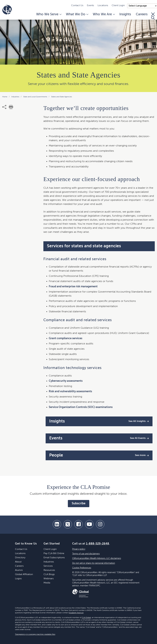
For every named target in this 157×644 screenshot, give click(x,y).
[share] (4, 107)
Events (90, 6)
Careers (142, 14)
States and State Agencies (62, 97)
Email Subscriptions (54, 558)
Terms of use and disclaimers (86, 554)
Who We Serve (49, 14)
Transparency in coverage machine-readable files (35, 634)
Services (48, 566)
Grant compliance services (66, 338)
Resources (49, 570)
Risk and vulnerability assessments (70, 391)
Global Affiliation (24, 574)
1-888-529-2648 (98, 544)
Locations (103, 6)
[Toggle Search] (153, 16)
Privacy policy (79, 549)
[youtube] (89, 524)
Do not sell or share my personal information (94, 563)
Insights (125, 14)
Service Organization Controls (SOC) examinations (81, 407)
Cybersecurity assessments (66, 381)
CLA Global (86, 618)
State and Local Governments (35, 97)
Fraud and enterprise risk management (73, 287)
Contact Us (77, 6)
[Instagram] (100, 524)
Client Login (118, 6)
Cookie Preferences (82, 568)
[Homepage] (7, 10)
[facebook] (78, 524)
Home (5, 97)
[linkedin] (57, 524)
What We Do (77, 14)
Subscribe (79, 504)
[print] (11, 107)
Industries (16, 97)
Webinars (49, 579)
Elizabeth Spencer (76, 613)
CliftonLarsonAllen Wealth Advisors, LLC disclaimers (97, 558)
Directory (20, 558)
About (18, 562)
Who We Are (104, 14)
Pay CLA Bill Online (54, 553)
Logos (18, 579)
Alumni (19, 570)
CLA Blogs (49, 574)
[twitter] (68, 524)
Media (47, 583)
